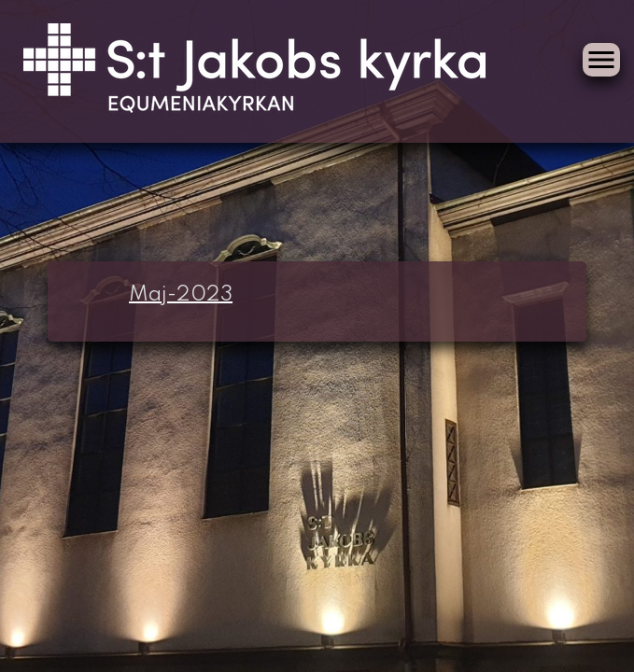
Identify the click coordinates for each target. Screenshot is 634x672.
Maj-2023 (181, 295)
